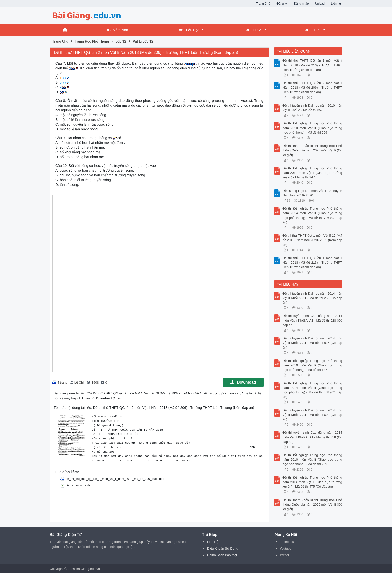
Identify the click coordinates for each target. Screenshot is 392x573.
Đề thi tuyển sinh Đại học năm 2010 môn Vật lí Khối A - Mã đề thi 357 (313, 108)
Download (243, 382)
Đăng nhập (301, 4)
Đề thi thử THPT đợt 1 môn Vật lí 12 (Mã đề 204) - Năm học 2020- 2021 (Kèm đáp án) (313, 240)
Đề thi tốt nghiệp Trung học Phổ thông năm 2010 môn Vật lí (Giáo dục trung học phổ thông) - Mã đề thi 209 (313, 128)
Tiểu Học (189, 30)
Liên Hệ (213, 542)
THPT (313, 30)
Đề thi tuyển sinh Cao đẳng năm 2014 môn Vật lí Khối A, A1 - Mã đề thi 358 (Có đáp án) (313, 437)
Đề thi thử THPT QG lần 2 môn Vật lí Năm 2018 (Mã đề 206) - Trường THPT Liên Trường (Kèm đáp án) (313, 88)
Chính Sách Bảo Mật (222, 555)
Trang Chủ (263, 4)
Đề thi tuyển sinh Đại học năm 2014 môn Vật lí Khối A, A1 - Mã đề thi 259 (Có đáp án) (313, 298)
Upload (320, 4)
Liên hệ (336, 4)
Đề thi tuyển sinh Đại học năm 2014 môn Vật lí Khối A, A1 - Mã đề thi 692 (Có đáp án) (313, 415)
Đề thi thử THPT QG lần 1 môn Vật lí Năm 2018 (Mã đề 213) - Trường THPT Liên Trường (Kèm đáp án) (313, 263)
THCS (254, 30)
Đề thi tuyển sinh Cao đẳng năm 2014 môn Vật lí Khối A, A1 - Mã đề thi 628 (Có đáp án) (313, 320)
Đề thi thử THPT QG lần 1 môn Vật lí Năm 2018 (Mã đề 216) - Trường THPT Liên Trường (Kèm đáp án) (313, 65)
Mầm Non (117, 30)
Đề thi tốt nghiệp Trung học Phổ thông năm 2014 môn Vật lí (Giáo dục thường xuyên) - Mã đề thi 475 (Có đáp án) (313, 482)
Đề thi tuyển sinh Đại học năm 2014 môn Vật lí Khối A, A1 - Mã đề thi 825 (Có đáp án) (313, 343)
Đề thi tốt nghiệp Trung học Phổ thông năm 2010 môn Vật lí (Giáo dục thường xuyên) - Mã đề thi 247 (313, 173)
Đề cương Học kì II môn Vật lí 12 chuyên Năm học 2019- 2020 (313, 193)
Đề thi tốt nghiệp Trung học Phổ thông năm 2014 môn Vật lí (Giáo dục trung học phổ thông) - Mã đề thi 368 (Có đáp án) (313, 390)
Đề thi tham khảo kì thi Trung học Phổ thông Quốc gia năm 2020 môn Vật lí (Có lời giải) (313, 150)
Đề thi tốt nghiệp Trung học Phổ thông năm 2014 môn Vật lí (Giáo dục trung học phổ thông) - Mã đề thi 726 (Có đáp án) (313, 215)
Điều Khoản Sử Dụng (223, 548)
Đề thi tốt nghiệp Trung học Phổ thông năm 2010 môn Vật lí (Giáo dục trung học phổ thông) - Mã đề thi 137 (313, 365)
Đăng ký (282, 4)
